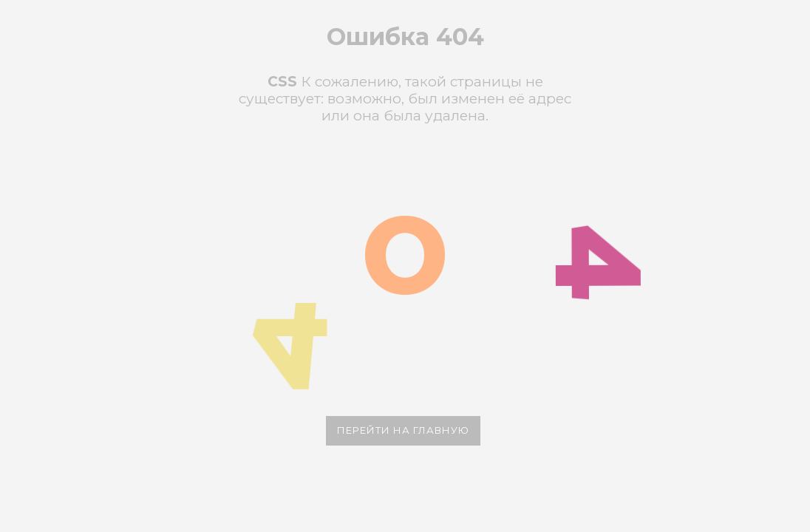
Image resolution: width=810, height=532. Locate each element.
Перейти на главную (403, 430)
